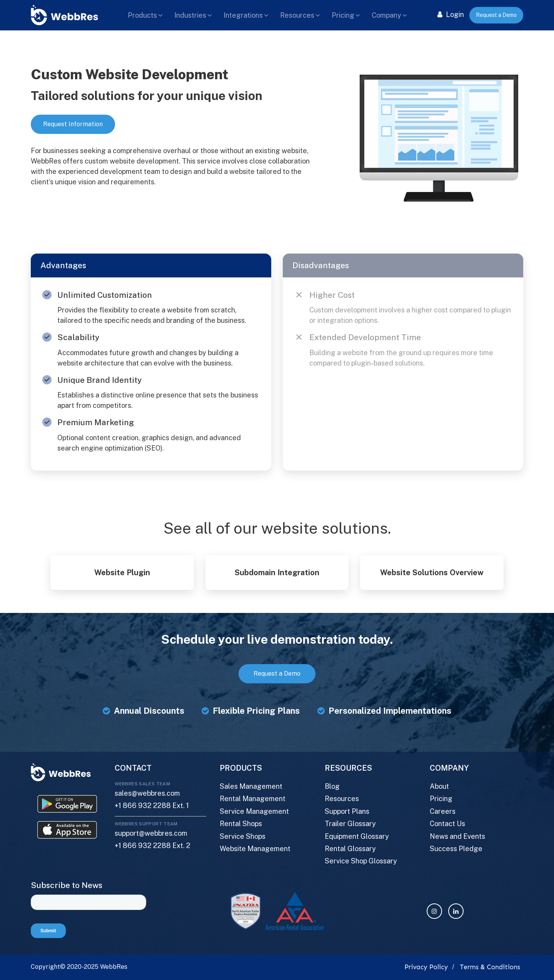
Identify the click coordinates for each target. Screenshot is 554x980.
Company (386, 15)
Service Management (254, 811)
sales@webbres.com (147, 793)
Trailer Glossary (350, 824)
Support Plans (347, 811)
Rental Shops (241, 824)
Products (142, 15)
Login (451, 14)
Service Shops (243, 836)
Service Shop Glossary (361, 861)
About (439, 786)
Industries (190, 15)
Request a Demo (496, 15)
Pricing (343, 15)
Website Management (255, 849)
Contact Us (447, 824)
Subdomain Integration (277, 573)
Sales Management (251, 786)
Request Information (73, 124)
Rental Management (253, 799)
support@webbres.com (151, 833)
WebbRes (114, 967)
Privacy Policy (426, 967)
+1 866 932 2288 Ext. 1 (152, 806)
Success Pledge (456, 849)
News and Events (457, 836)
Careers (443, 811)
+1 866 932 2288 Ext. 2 (153, 846)
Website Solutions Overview (432, 573)
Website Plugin (122, 573)
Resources (297, 15)
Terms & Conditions (490, 967)
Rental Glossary (350, 849)
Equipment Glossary (357, 836)
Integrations (243, 15)
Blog (332, 786)
